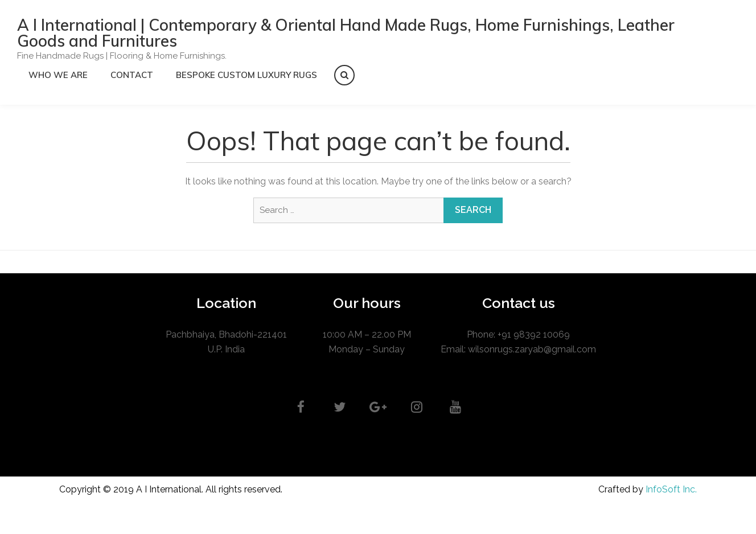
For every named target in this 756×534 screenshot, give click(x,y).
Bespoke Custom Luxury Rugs (246, 75)
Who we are (58, 75)
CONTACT (132, 75)
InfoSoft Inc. (671, 489)
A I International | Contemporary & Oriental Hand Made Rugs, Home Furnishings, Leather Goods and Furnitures (346, 33)
